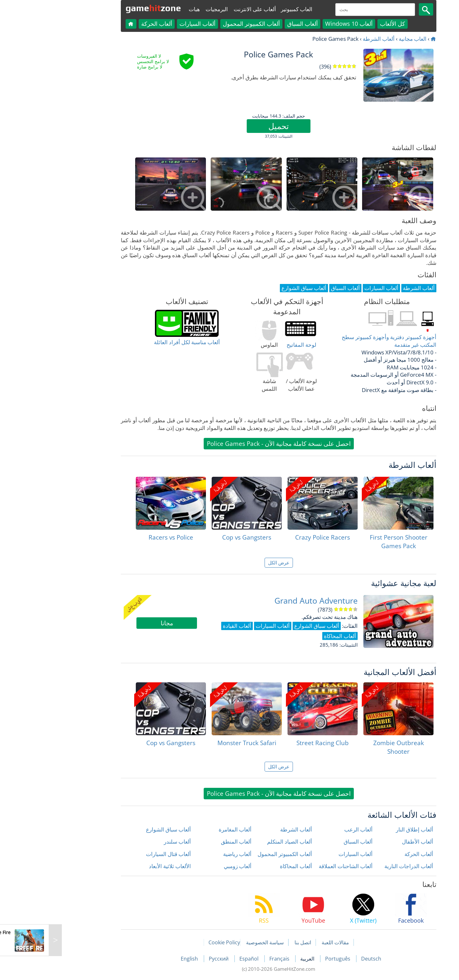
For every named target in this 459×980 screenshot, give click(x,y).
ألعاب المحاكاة (247, 866)
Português (289, 959)
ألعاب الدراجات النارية (360, 866)
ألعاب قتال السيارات (119, 854)
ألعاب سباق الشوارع (119, 829)
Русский (170, 959)
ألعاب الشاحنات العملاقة (297, 866)
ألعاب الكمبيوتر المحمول (202, 24)
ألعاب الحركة (108, 24)
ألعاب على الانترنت (206, 9)
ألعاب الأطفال (368, 842)
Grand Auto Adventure (267, 601)
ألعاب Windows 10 (300, 24)
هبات (145, 9)
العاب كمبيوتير (248, 9)
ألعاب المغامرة (186, 829)
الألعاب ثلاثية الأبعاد (121, 866)
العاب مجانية (364, 39)
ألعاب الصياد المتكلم (240, 842)
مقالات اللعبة (286, 942)
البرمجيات (168, 9)
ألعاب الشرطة (330, 39)
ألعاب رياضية (188, 854)
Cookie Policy (175, 942)
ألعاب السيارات (148, 24)
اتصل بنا (254, 942)
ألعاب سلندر (128, 842)
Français (231, 959)
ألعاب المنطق (187, 842)
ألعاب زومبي (189, 866)
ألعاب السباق (253, 24)
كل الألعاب (343, 24)
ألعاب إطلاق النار (365, 829)
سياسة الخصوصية (216, 942)
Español (200, 959)
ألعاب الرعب (309, 829)
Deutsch (322, 959)
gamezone (104, 8)
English (141, 959)
